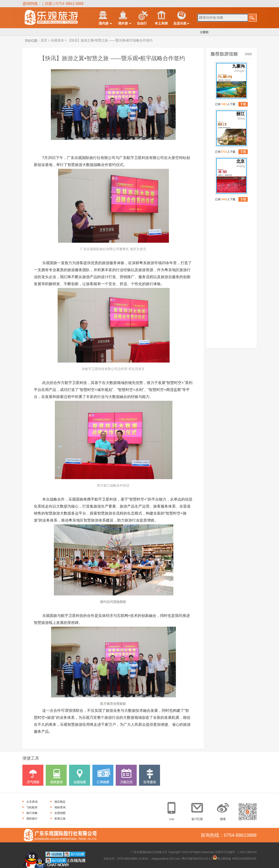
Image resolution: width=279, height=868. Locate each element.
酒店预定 (60, 802)
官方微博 (223, 810)
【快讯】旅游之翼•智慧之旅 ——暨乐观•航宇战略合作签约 (110, 40)
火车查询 (32, 802)
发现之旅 (60, 819)
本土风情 (161, 23)
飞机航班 (32, 807)
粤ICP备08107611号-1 (196, 859)
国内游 (104, 23)
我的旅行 (32, 819)
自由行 (142, 23)
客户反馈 (199, 810)
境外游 (123, 23)
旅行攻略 (32, 813)
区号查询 (150, 775)
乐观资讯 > (58, 40)
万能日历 (126, 775)
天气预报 (33, 775)
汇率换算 (103, 775)
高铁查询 (56, 775)
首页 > (45, 40)
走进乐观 (180, 23)
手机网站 (174, 810)
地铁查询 (60, 807)
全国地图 (80, 775)
